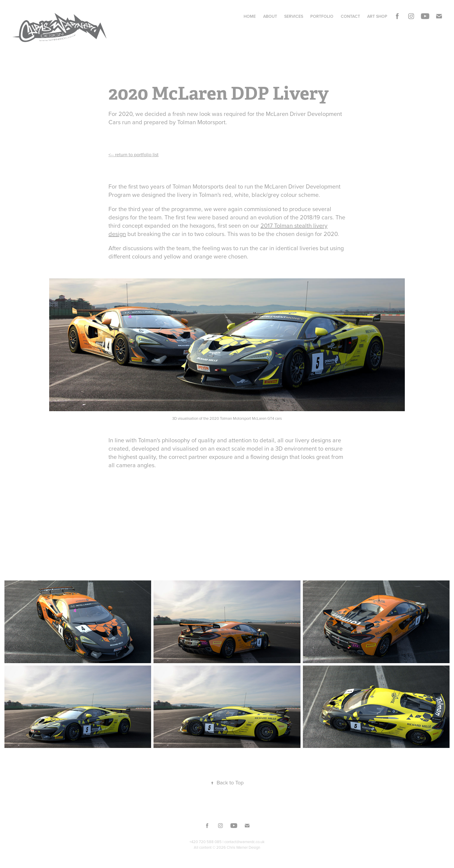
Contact (350, 16)
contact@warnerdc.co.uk (244, 842)
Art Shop (377, 16)
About (270, 16)
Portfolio (322, 16)
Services (294, 16)
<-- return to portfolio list (134, 154)
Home (250, 16)
